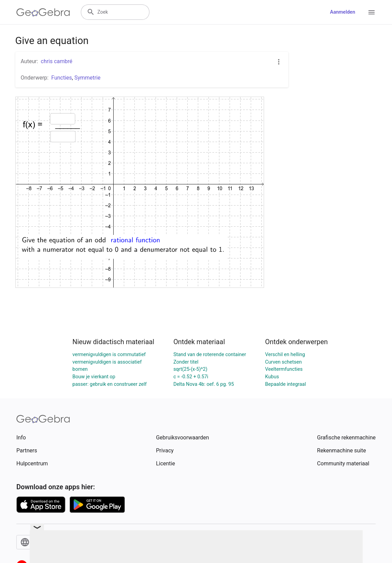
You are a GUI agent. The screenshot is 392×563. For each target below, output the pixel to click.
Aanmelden (343, 12)
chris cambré (57, 61)
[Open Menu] (372, 12)
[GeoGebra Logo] (43, 12)
